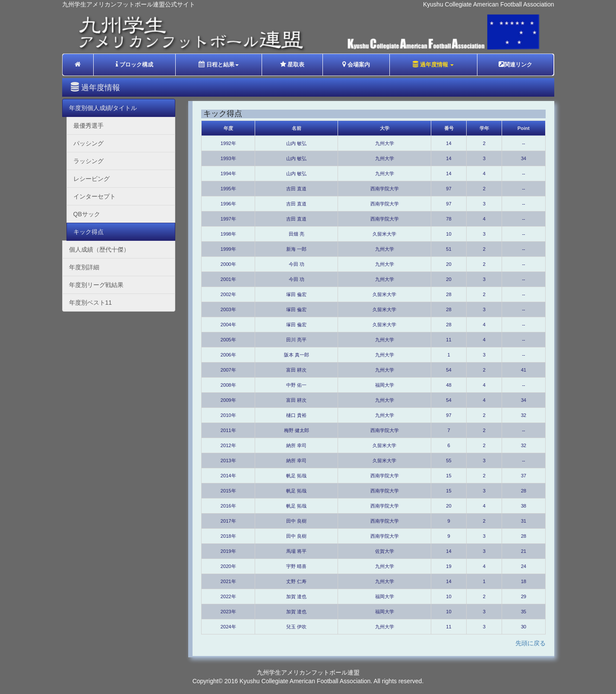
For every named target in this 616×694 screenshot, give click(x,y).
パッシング (88, 143)
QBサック (87, 214)
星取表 (292, 64)
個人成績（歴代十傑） (99, 249)
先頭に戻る (531, 643)
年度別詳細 (84, 267)
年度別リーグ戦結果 (96, 285)
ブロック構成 (134, 64)
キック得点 (88, 232)
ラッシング (88, 161)
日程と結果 (219, 64)
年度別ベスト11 (91, 303)
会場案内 (356, 64)
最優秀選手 (88, 126)
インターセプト (95, 196)
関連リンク (515, 64)
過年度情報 (433, 64)
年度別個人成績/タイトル (103, 108)
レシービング (92, 179)
